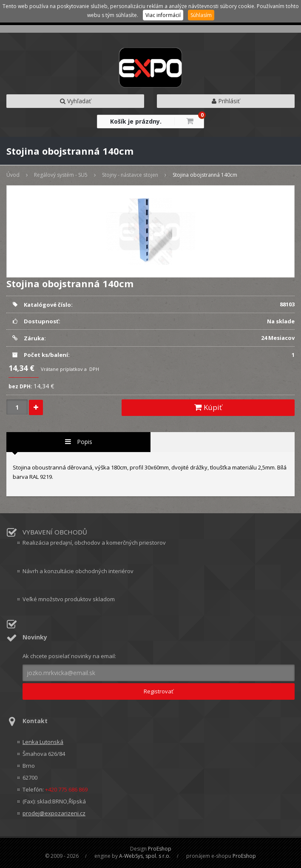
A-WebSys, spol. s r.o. (145, 856)
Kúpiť (208, 407)
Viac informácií (163, 15)
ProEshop (160, 849)
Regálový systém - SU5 (61, 175)
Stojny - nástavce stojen (130, 175)
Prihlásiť (226, 101)
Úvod (13, 175)
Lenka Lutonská (43, 742)
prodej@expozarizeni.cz (54, 813)
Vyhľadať (75, 101)
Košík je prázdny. (136, 121)
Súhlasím (201, 15)
